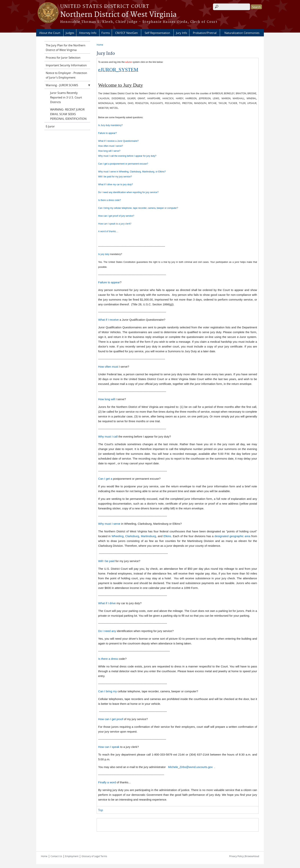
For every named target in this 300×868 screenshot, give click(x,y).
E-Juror (50, 126)
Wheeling (118, 536)
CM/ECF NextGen (126, 33)
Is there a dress (108, 659)
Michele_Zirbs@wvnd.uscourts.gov (190, 767)
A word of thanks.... (108, 231)
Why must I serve (109, 524)
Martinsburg (148, 536)
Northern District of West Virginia (118, 15)
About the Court (50, 33)
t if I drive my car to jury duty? (118, 184)
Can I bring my (108, 691)
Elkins (167, 536)
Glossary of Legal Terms (94, 856)
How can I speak (109, 747)
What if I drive (107, 603)
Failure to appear (109, 282)
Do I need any (107, 631)
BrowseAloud (252, 856)
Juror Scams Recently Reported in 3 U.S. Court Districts (66, 97)
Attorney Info (88, 33)
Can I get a (105, 479)
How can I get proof (111, 719)
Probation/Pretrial (205, 33)
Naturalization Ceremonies (242, 33)
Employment (71, 856)
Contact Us (56, 856)
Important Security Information (66, 65)
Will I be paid (106, 561)
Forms (106, 33)
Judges (70, 33)
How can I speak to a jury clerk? (115, 224)
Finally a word (107, 782)
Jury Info (182, 33)
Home (100, 45)
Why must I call (108, 436)
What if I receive (108, 320)
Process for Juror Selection (63, 57)
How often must (108, 367)
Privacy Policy (236, 856)
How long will (107, 399)
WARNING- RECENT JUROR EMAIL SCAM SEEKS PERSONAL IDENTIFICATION (68, 114)
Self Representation (157, 33)
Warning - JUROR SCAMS (62, 85)
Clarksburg (132, 536)
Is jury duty (104, 254)
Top (101, 810)
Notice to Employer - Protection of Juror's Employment (66, 75)
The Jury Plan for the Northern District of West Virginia (66, 48)
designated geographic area (232, 536)
